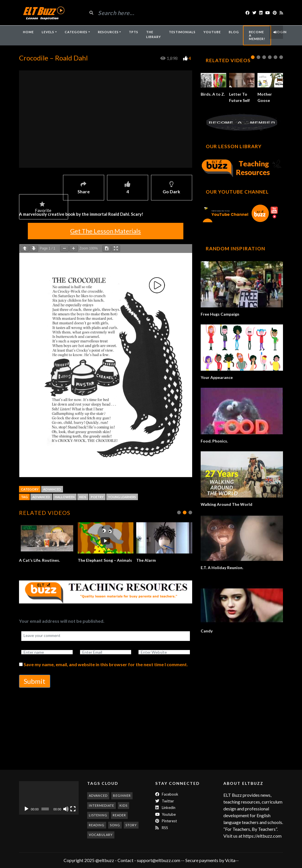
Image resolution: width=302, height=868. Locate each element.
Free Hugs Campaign (220, 314)
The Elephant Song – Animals (105, 560)
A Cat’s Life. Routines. (40, 560)
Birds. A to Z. (213, 94)
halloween (65, 497)
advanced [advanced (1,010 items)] (98, 795)
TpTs (134, 32)
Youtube (165, 814)
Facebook (167, 794)
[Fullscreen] (73, 809)
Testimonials (182, 32)
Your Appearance (217, 377)
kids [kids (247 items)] (123, 805)
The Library (154, 34)
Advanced (52, 489)
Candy (207, 631)
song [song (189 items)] (115, 825)
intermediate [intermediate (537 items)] (101, 805)
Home (28, 32)
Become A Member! (257, 35)
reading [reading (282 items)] (97, 825)
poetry (97, 497)
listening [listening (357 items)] (98, 815)
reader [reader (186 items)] (119, 815)
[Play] (26, 809)
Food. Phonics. (214, 441)
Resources (108, 32)
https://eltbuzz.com (263, 836)
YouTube (212, 32)
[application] (49, 798)
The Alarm (147, 560)
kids (83, 497)
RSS (162, 828)
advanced (41, 497)
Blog (234, 32)
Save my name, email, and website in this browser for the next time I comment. (106, 671)
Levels (48, 32)
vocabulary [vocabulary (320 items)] (101, 835)
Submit (35, 687)
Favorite (43, 207)
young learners (122, 497)
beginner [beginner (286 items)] (122, 795)
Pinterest (166, 821)
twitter (165, 801)
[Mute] (66, 809)
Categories (76, 32)
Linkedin (165, 808)
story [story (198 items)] (131, 825)
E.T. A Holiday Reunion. (222, 568)
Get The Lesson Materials (105, 231)
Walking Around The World (227, 504)
